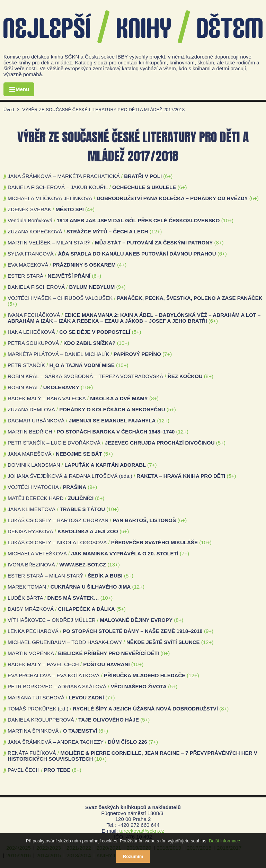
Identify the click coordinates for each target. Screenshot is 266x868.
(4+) (90, 209)
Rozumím (133, 856)
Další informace (224, 841)
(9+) (121, 287)
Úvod (9, 110)
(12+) (156, 231)
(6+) (168, 176)
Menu (22, 89)
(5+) (12, 304)
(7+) (167, 354)
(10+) (227, 220)
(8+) (219, 243)
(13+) (113, 565)
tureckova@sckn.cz (142, 831)
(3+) (154, 398)
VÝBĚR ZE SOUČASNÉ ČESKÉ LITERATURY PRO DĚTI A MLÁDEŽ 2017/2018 (103, 110)
